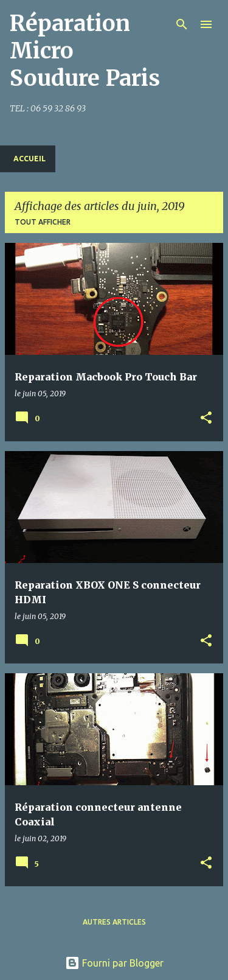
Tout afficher (43, 222)
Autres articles (114, 922)
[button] (206, 418)
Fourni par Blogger (114, 963)
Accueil (29, 159)
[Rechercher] (182, 24)
